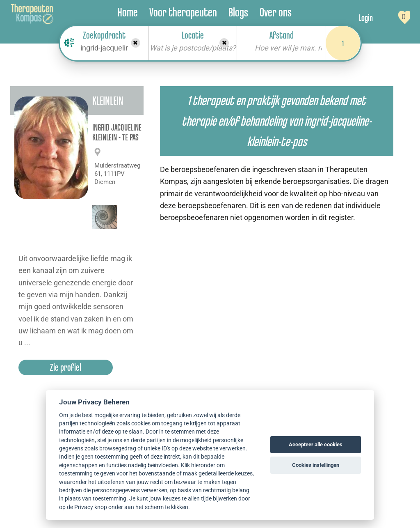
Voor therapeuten (183, 12)
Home (128, 12)
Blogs (238, 12)
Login (366, 18)
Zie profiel (66, 367)
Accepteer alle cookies (316, 444)
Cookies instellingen (316, 465)
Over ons (276, 12)
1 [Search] (343, 43)
